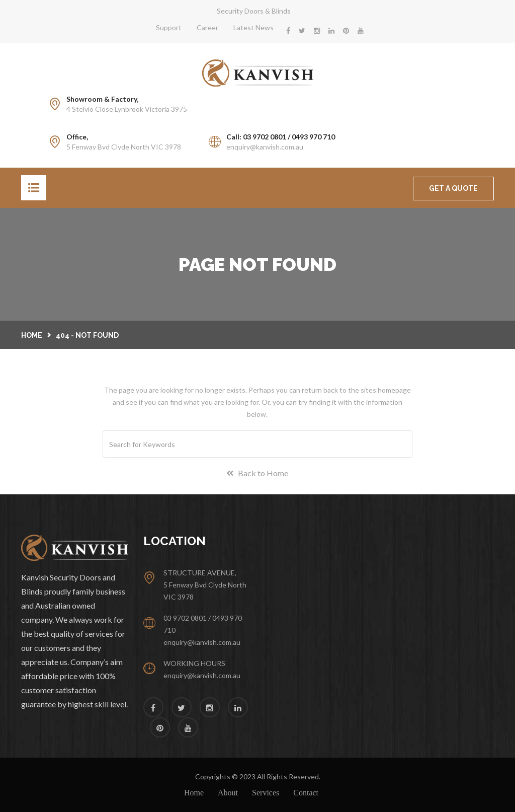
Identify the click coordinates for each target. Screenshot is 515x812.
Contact (306, 793)
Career (207, 27)
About (228, 793)
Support (169, 27)
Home (32, 335)
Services (266, 793)
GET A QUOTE (453, 188)
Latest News (253, 27)
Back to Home (257, 473)
